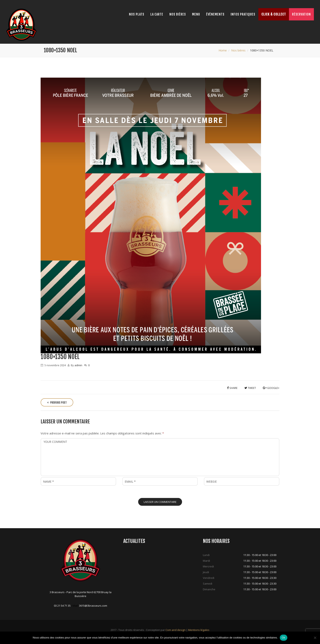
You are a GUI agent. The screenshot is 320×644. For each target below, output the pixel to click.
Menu (196, 14)
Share (232, 388)
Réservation (301, 14)
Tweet (250, 388)
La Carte (157, 14)
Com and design (176, 630)
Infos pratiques (243, 14)
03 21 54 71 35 (62, 606)
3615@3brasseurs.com (93, 606)
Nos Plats (137, 14)
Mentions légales (199, 630)
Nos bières (178, 14)
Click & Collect (274, 14)
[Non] (315, 638)
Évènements (215, 14)
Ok (284, 638)
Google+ (271, 388)
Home (223, 50)
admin (78, 365)
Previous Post (57, 403)
